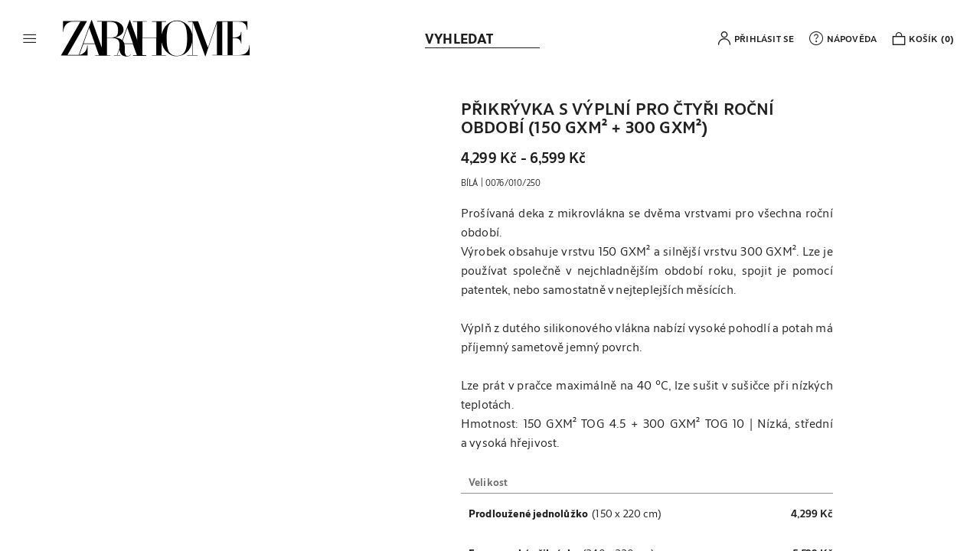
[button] (30, 38)
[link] (155, 38)
